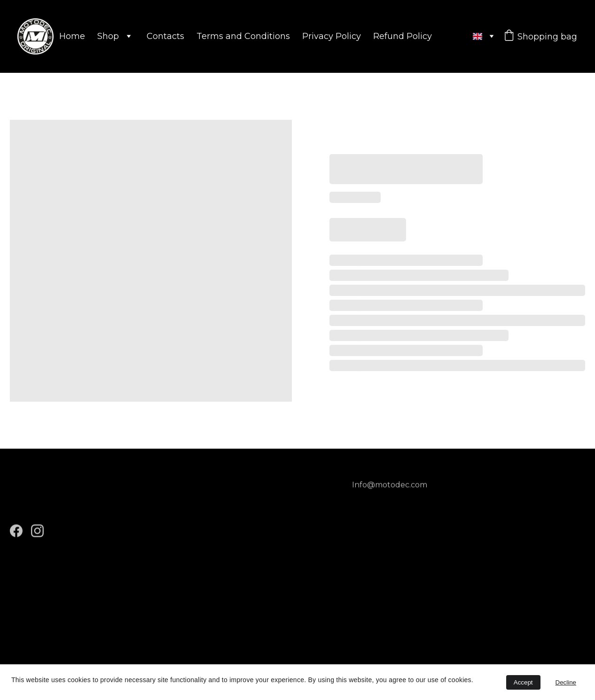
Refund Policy (403, 36)
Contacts (165, 36)
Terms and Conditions (243, 36)
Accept (523, 682)
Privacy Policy (332, 36)
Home (72, 36)
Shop (108, 36)
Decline (566, 682)
